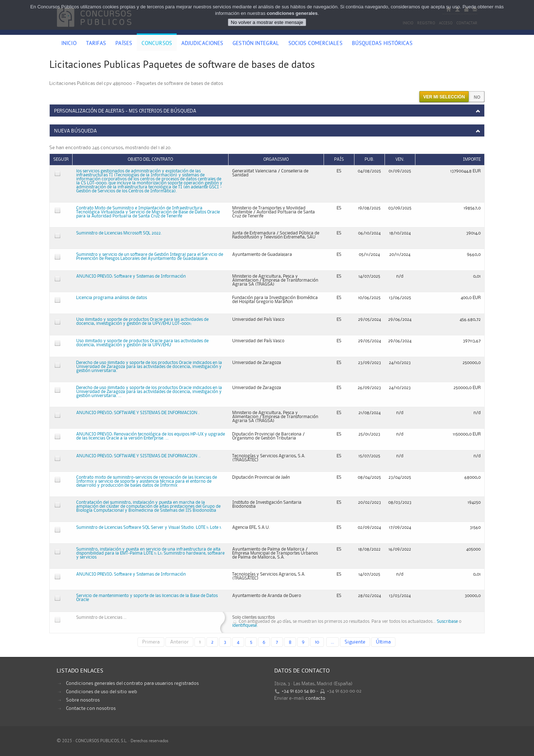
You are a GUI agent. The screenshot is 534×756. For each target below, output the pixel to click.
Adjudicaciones (202, 44)
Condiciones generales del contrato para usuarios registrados (132, 683)
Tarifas (96, 44)
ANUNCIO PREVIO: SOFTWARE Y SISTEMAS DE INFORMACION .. (138, 456)
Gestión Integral (256, 44)
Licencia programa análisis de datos (112, 298)
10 (317, 642)
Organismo (276, 160)
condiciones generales (292, 13)
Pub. (369, 160)
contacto (315, 698)
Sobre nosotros (83, 700)
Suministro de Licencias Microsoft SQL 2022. (119, 233)
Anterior (179, 642)
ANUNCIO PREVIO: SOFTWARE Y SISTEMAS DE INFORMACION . (138, 413)
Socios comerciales (315, 44)
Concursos (157, 44)
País (339, 160)
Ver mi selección (444, 97)
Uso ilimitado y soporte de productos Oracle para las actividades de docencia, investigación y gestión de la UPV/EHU (142, 343)
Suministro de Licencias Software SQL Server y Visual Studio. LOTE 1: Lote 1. (149, 528)
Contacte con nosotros (91, 708)
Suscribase (447, 622)
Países (124, 44)
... (332, 642)
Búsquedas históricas (382, 44)
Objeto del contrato (150, 160)
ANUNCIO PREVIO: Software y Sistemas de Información (131, 276)
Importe (472, 160)
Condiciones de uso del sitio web (102, 692)
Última (383, 642)
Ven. (400, 160)
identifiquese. (245, 626)
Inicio (69, 44)
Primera (151, 642)
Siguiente (355, 642)
